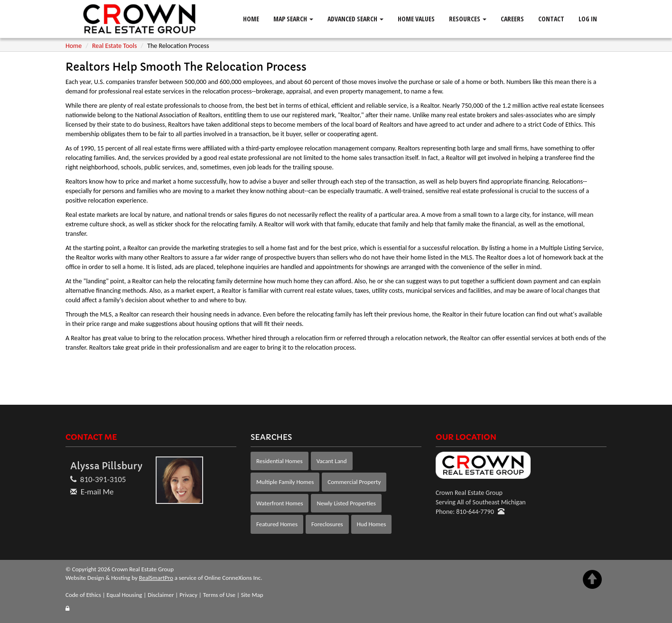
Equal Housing (125, 595)
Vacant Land (332, 461)
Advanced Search (355, 19)
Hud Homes (372, 524)
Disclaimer (161, 595)
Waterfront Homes (280, 503)
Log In (588, 19)
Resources (468, 19)
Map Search (293, 19)
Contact (551, 19)
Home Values (416, 19)
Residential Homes (280, 461)
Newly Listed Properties (346, 503)
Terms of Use (219, 595)
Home (251, 19)
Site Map (252, 595)
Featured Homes (277, 524)
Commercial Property (354, 482)
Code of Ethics (83, 595)
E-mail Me (97, 492)
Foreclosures (327, 524)
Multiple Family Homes (285, 482)
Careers (512, 19)
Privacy (188, 595)
